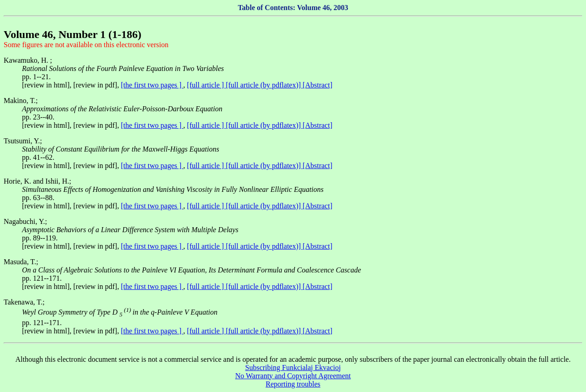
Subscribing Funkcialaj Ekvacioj (293, 367)
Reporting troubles (293, 384)
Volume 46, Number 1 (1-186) (73, 34)
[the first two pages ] (152, 85)
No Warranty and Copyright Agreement (293, 376)
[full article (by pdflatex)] (264, 85)
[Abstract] (317, 85)
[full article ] (206, 85)
